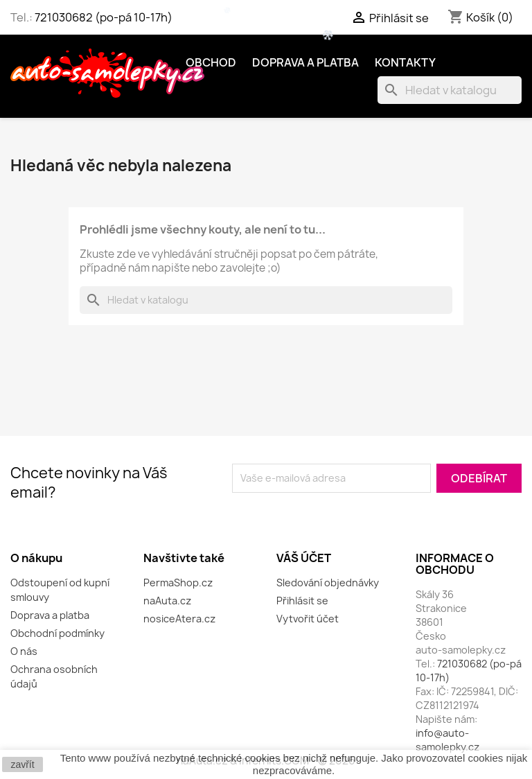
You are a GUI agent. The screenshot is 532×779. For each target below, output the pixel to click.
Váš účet (304, 558)
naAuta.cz (167, 601)
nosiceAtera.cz (179, 619)
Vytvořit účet (308, 619)
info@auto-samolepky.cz (447, 740)
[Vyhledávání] (450, 90)
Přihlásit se (302, 601)
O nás (24, 651)
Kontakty (405, 62)
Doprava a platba (305, 62)
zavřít (22, 764)
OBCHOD (211, 62)
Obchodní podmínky (57, 633)
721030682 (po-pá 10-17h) (104, 17)
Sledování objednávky (328, 583)
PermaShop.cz (178, 583)
